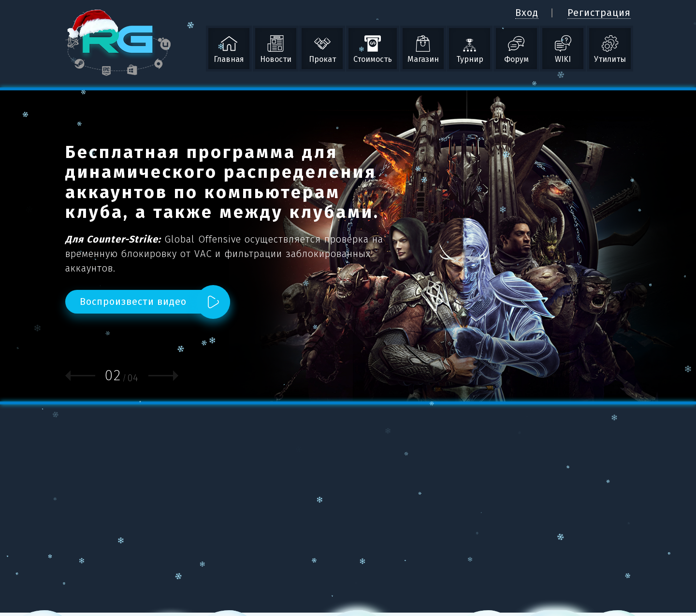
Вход (527, 13)
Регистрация (599, 13)
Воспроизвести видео (133, 301)
